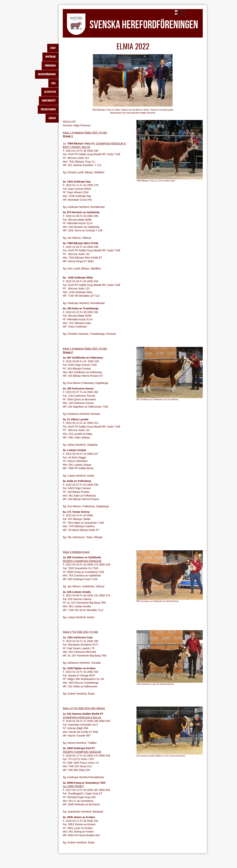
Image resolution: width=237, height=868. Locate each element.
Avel (54, 83)
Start (53, 48)
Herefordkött (49, 101)
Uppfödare (51, 57)
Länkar (52, 118)
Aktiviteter (50, 92)
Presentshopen (48, 109)
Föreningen (50, 66)
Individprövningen (47, 74)
